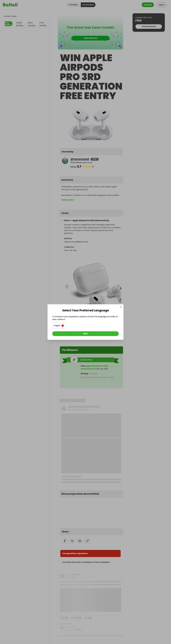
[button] (59, 326)
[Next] (85, 334)
